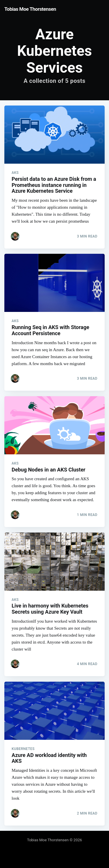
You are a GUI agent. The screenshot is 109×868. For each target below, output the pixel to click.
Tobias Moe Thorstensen (30, 9)
